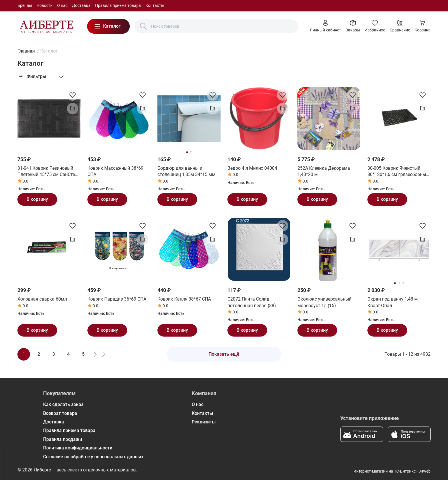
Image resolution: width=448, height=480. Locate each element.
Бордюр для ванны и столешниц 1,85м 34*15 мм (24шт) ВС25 (186, 172)
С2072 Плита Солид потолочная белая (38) (252, 302)
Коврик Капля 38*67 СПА (184, 299)
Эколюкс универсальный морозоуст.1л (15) (324, 302)
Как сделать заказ (63, 404)
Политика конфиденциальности (78, 448)
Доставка (81, 5)
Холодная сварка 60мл (42, 299)
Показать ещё (224, 354)
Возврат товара (60, 413)
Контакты (155, 5)
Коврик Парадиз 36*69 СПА (117, 299)
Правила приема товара (118, 5)
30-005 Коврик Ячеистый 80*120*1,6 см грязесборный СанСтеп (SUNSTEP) (398, 172)
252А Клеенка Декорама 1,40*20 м (324, 171)
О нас (62, 5)
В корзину (37, 199)
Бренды (25, 5)
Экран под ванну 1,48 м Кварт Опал (393, 302)
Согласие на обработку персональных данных (93, 457)
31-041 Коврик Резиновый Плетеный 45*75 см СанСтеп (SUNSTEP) (47, 172)
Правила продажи (63, 439)
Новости (45, 5)
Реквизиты (204, 422)
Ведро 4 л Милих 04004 (252, 168)
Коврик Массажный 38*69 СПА (115, 171)
